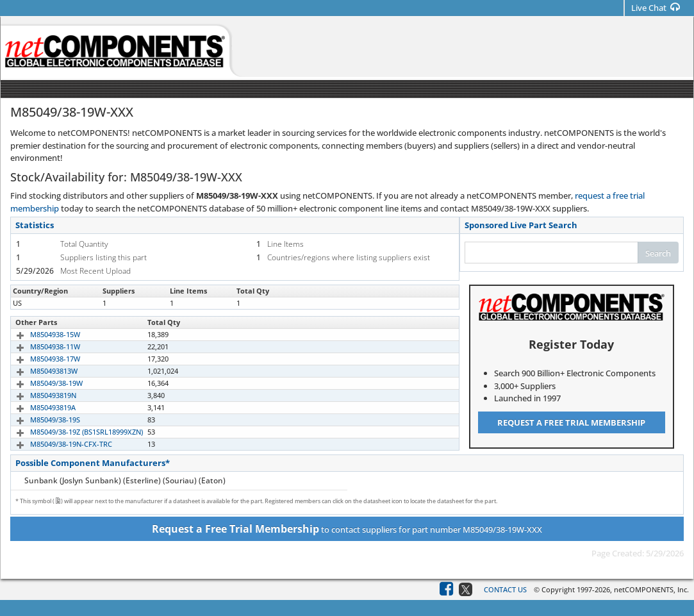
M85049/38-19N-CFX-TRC (56, 444)
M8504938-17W (40, 359)
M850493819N (38, 395)
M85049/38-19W (42, 383)
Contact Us (505, 589)
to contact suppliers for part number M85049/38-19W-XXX (347, 529)
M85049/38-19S (40, 420)
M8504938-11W (40, 346)
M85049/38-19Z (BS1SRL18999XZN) (72, 432)
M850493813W (39, 371)
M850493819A (38, 407)
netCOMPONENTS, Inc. (651, 589)
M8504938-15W (40, 334)
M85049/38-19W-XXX (50, 303)
